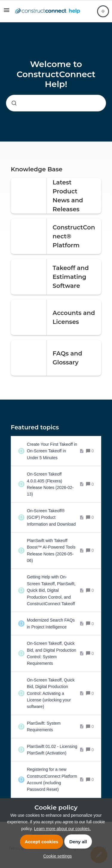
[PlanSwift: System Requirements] (55, 727)
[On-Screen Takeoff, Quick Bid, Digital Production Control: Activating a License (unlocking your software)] (55, 693)
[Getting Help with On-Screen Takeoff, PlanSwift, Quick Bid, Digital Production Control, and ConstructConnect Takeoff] (55, 590)
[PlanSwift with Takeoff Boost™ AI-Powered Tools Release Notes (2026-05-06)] (55, 551)
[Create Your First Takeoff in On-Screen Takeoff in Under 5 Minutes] (55, 451)
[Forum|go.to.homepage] (47, 11)
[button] (56, 856)
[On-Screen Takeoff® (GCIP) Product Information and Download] (55, 517)
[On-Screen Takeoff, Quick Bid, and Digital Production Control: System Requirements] (55, 653)
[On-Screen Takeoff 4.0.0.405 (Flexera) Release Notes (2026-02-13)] (55, 484)
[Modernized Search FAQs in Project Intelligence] (55, 624)
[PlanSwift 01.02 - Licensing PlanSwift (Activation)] (55, 750)
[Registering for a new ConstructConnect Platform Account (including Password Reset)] (55, 780)
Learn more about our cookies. (62, 829)
